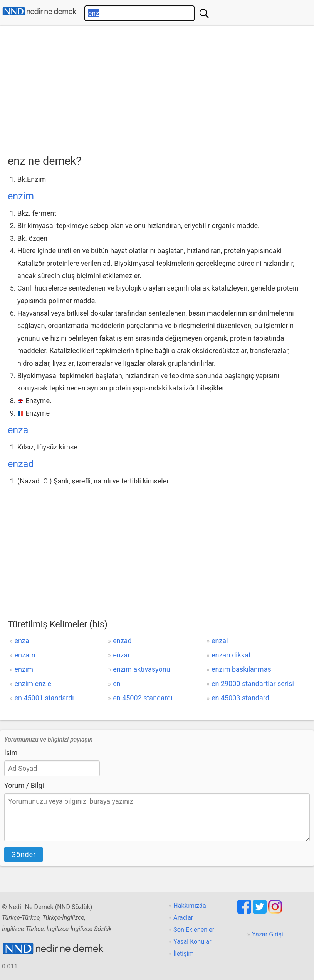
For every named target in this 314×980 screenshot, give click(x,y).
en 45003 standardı (241, 698)
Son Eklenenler (194, 930)
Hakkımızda (190, 906)
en (117, 683)
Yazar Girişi (268, 934)
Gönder (24, 854)
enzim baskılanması (242, 669)
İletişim (184, 954)
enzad (21, 464)
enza (18, 430)
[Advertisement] (161, 88)
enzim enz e (33, 683)
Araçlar (183, 918)
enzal (220, 641)
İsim (11, 753)
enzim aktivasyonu (141, 669)
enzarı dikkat (231, 655)
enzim (21, 196)
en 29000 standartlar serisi (253, 683)
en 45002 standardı (143, 698)
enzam (25, 655)
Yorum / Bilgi (24, 785)
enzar (121, 655)
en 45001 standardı (44, 698)
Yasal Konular (192, 942)
